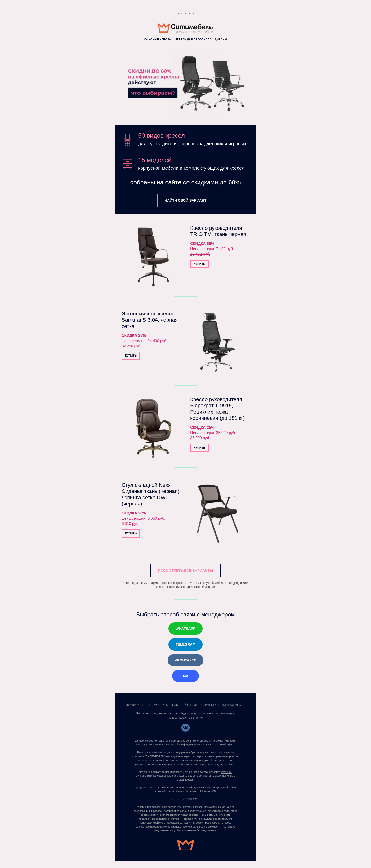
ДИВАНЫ (221, 40)
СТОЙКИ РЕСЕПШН (138, 705)
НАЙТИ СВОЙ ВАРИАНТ (186, 200)
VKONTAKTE (185, 660)
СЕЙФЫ (186, 705)
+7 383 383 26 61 (192, 799)
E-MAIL (185, 676)
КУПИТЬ (199, 264)
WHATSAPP (186, 628)
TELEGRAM (185, 644)
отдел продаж (185, 780)
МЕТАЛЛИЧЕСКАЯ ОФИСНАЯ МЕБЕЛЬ (220, 705)
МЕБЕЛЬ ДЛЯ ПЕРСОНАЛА (193, 40)
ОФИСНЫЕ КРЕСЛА (158, 40)
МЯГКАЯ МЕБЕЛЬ (166, 705)
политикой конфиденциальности (186, 744)
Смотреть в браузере (186, 14)
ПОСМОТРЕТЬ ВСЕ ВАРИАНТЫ (185, 570)
